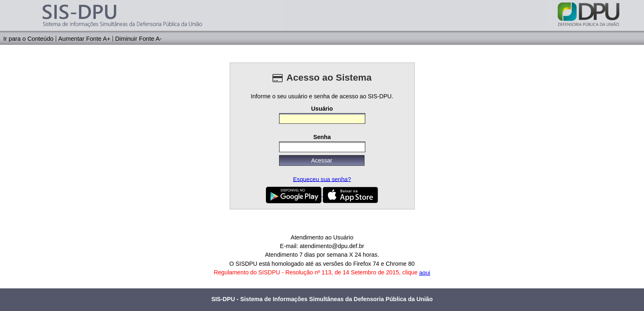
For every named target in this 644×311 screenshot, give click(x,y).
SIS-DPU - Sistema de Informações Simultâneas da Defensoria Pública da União (322, 299)
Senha (322, 137)
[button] (322, 160)
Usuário (322, 108)
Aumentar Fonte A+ (84, 38)
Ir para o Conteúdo (28, 38)
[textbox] (322, 118)
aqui (425, 273)
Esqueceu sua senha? (322, 179)
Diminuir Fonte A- (138, 38)
